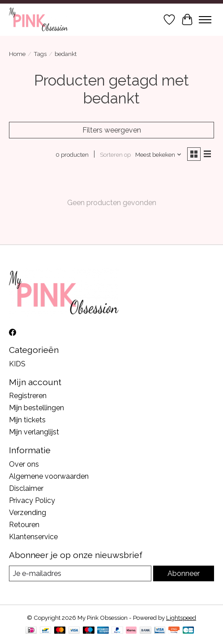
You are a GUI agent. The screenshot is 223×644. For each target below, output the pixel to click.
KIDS (17, 364)
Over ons (24, 464)
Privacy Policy (32, 500)
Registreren (28, 396)
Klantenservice (33, 537)
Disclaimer (26, 488)
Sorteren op (115, 155)
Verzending (28, 513)
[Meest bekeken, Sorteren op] (159, 155)
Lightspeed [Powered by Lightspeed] (181, 618)
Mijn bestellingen (36, 408)
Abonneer (184, 573)
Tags (40, 54)
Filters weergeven (112, 130)
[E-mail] (80, 573)
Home (17, 54)
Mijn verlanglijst (34, 432)
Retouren (24, 525)
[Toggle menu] (205, 20)
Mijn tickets (27, 420)
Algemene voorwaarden (49, 476)
